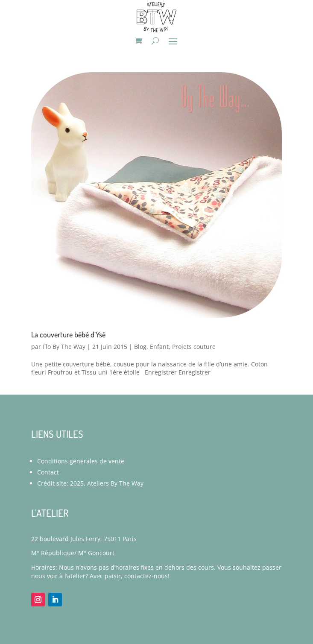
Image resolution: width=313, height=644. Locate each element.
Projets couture (194, 347)
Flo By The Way (64, 347)
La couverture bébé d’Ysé (68, 334)
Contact (48, 472)
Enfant (159, 347)
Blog (140, 347)
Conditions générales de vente (81, 461)
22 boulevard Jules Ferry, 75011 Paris (84, 539)
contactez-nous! (147, 576)
